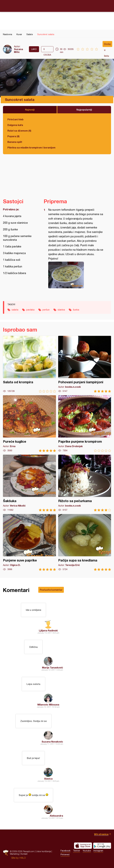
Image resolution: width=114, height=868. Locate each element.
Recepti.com (57, 6)
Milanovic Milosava (48, 705)
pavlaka (30, 310)
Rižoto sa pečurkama (85, 483)
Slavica (48, 779)
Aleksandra (56, 816)
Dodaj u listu (107, 45)
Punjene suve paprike (29, 542)
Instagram (98, 851)
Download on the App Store (83, 846)
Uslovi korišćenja (43, 851)
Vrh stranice (101, 834)
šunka (76, 310)
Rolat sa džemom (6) (19, 131)
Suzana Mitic (18, 51)
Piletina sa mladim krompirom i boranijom (31, 147)
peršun (46, 310)
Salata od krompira (29, 364)
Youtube (87, 851)
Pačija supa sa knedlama (85, 542)
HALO (23, 858)
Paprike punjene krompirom (85, 424)
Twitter (77, 851)
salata (15, 310)
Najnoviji (30, 110)
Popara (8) (13, 136)
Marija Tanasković (53, 667)
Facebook (65, 851)
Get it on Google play (102, 846)
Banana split (15, 142)
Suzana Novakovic (52, 742)
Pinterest (65, 855)
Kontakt (24, 854)
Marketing (14, 854)
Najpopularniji (84, 110)
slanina (61, 310)
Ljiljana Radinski (48, 630)
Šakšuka (29, 483)
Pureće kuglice (29, 424)
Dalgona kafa (15, 125)
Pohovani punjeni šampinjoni (85, 364)
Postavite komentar (51, 590)
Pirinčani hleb (15, 119)
